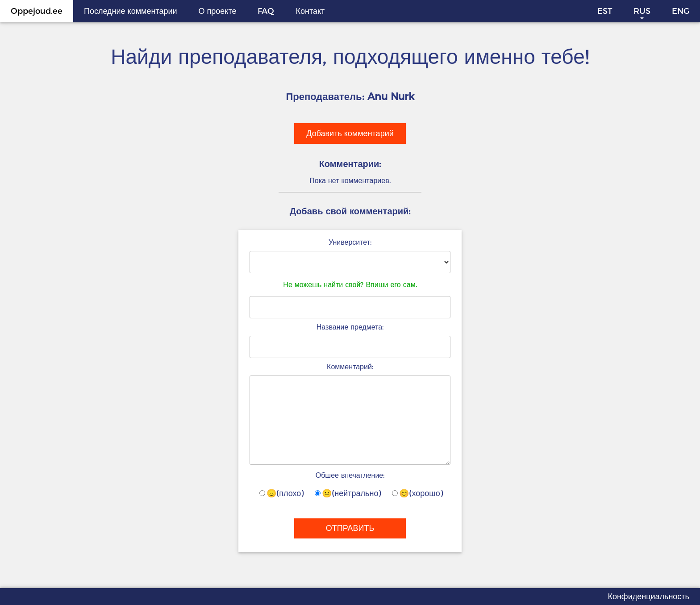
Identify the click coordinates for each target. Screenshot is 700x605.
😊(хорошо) (417, 493)
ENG (681, 11)
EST (605, 11)
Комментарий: (350, 367)
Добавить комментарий (350, 134)
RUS (642, 11)
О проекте (218, 11)
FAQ (266, 11)
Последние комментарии (131, 11)
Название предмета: (350, 327)
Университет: (350, 242)
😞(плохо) (281, 493)
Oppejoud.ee (37, 11)
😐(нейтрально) (348, 493)
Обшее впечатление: (350, 475)
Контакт (310, 11)
